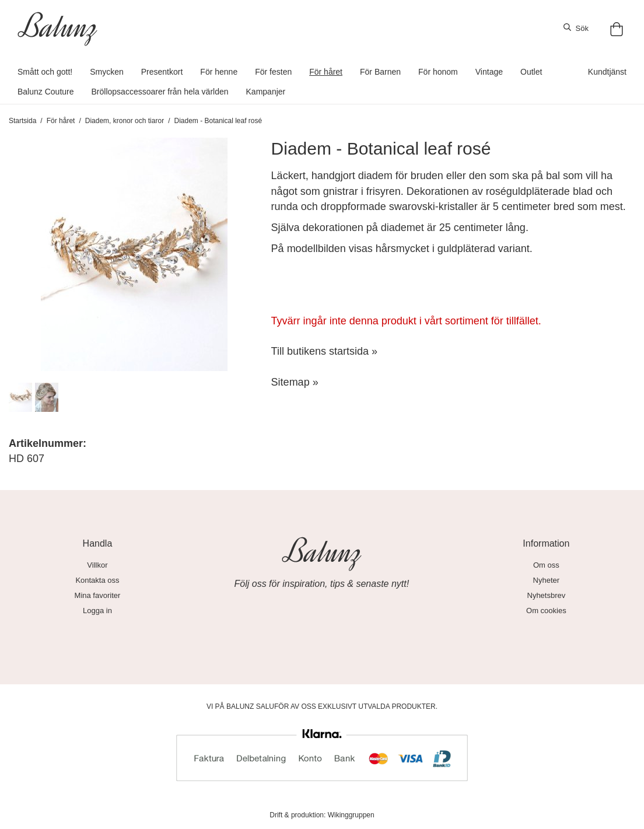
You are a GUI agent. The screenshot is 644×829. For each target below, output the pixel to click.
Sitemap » (295, 382)
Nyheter (547, 580)
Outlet (531, 72)
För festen (273, 72)
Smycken (107, 72)
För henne (219, 72)
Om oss (546, 565)
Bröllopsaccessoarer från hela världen (160, 92)
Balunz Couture (46, 92)
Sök (576, 28)
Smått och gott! (45, 72)
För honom (438, 72)
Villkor (97, 565)
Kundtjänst (607, 72)
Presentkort (162, 72)
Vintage (489, 72)
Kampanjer (266, 92)
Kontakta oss (97, 580)
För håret (326, 72)
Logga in (97, 611)
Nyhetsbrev (547, 595)
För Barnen (380, 72)
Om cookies (546, 611)
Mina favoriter (98, 595)
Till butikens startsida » (324, 351)
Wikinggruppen (351, 815)
